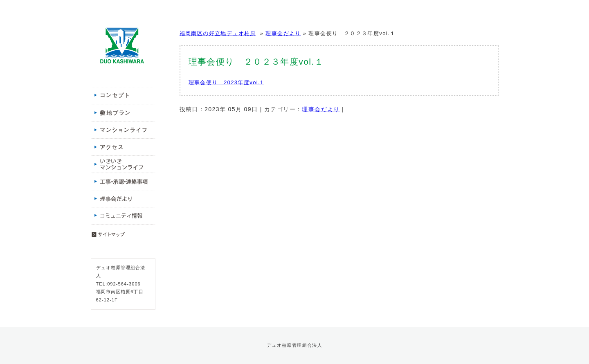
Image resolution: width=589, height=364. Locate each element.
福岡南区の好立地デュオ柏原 (122, 46)
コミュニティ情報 (123, 216)
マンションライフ (123, 130)
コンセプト (123, 95)
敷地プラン (123, 112)
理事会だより (123, 198)
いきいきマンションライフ (123, 164)
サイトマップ (123, 233)
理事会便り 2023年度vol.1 (226, 82)
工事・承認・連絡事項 (123, 181)
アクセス (123, 147)
